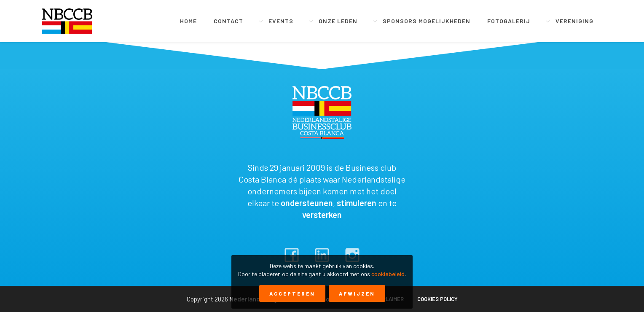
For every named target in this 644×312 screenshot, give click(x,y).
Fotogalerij (509, 21)
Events (281, 21)
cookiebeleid (388, 274)
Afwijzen (357, 293)
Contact (228, 21)
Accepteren (292, 293)
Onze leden (338, 21)
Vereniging (574, 21)
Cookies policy (437, 299)
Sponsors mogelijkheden (427, 21)
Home (188, 21)
